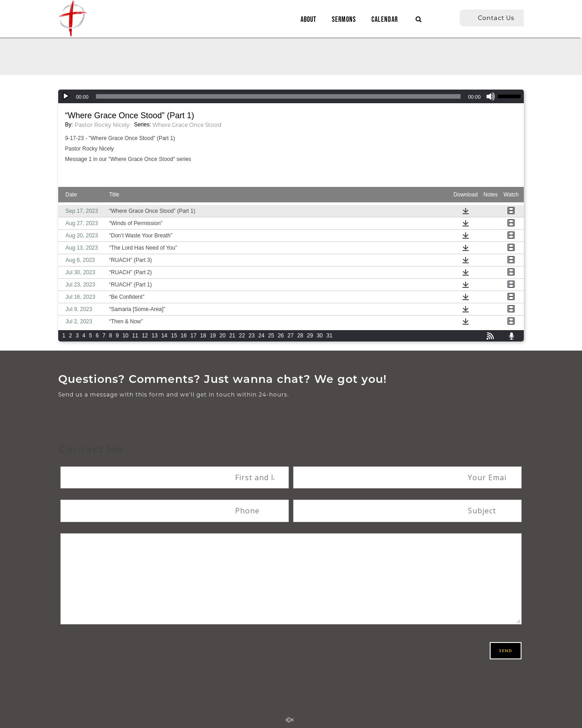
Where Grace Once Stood (187, 125)
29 (310, 336)
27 (290, 336)
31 (329, 336)
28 (300, 336)
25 (271, 336)
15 (174, 336)
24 (261, 336)
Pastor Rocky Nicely (102, 125)
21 (232, 336)
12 (145, 336)
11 (135, 336)
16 (183, 336)
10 (125, 336)
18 (203, 336)
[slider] (278, 96)
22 (242, 336)
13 (154, 336)
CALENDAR (381, 20)
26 (281, 336)
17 (193, 336)
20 (223, 336)
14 (164, 336)
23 (252, 336)
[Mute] (491, 96)
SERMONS (340, 20)
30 (319, 336)
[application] (291, 96)
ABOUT (305, 20)
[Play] (66, 96)
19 (213, 336)
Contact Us (496, 18)
